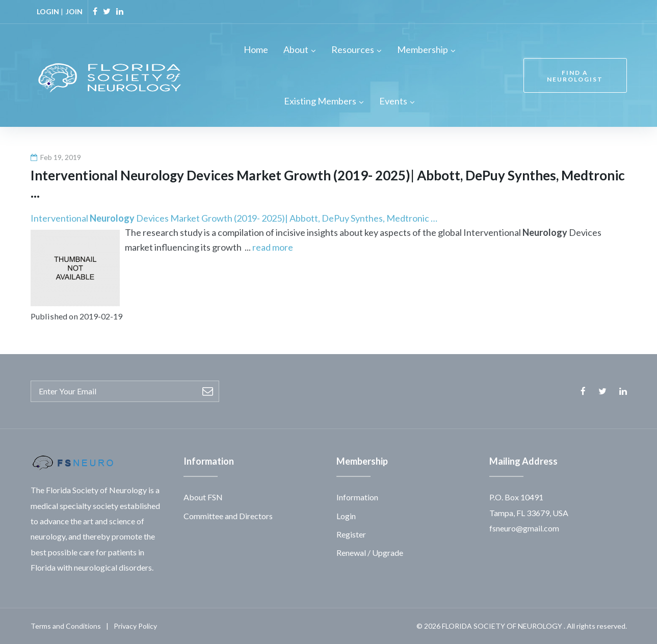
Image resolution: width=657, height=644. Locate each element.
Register (351, 534)
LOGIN (48, 11)
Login (346, 516)
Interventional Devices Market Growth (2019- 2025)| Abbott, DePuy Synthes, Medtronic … (234, 218)
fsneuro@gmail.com (524, 528)
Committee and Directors (228, 516)
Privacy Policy (135, 626)
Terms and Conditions (66, 626)
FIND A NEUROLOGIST (575, 76)
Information (357, 497)
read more (273, 247)
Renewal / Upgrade (370, 553)
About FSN (203, 497)
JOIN (74, 11)
